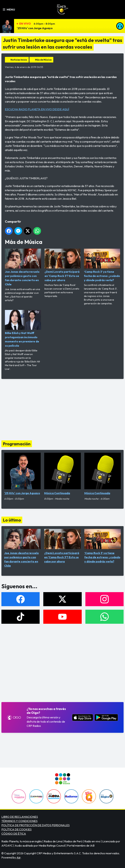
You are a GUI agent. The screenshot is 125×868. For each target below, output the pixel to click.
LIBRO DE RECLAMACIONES (20, 817)
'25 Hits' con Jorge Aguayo (35, 28)
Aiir (18, 857)
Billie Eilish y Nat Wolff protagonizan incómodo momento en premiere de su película (23, 329)
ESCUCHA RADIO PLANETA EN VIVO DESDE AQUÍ (37, 109)
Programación (17, 444)
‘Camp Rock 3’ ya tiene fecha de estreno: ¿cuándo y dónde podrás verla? (102, 265)
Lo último (12, 520)
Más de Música (43, 60)
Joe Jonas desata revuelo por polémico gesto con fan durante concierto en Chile (23, 267)
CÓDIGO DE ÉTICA (14, 834)
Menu (9, 9)
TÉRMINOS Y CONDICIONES (19, 821)
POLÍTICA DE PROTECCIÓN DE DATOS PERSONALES (36, 825)
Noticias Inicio (19, 60)
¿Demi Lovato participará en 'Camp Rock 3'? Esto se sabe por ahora (63, 265)
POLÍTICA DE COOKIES (16, 829)
